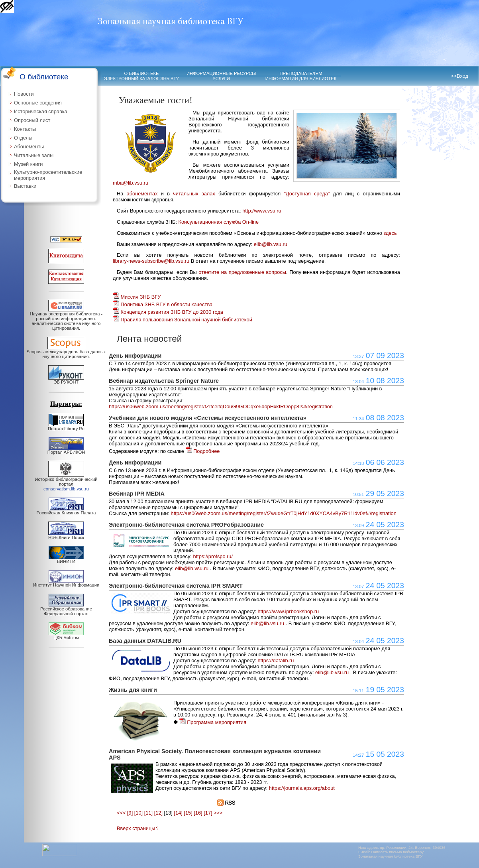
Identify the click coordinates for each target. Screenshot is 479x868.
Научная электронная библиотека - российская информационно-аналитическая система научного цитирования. (66, 319)
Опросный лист (32, 120)
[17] (208, 813)
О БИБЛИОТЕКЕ (142, 73)
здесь (390, 233)
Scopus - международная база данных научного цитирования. (66, 352)
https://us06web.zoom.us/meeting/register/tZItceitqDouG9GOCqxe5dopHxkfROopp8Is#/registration (221, 406)
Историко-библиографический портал (66, 482)
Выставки (25, 186)
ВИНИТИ (66, 559)
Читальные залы (34, 155)
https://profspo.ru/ (213, 556)
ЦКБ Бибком (66, 636)
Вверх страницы (138, 828)
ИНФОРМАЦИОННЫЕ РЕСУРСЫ (221, 73)
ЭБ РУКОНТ (66, 380)
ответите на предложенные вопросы (242, 272)
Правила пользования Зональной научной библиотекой (183, 320)
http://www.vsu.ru (262, 211)
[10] (138, 813)
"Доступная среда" (307, 194)
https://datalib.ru (276, 660)
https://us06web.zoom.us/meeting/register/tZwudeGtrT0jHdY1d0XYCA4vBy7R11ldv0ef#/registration (284, 513)
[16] (198, 813)
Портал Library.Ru (66, 427)
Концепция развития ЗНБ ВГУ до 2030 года (168, 312)
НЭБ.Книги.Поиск (66, 535)
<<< (121, 813)
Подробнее (203, 451)
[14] (178, 813)
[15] (188, 813)
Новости (24, 94)
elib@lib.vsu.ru (271, 244)
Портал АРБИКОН (66, 450)
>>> (218, 813)
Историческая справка (41, 111)
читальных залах (194, 194)
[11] (148, 813)
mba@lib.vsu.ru (131, 183)
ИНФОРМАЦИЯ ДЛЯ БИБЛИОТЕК (301, 79)
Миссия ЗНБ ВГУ (137, 297)
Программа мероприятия (213, 722)
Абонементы (29, 147)
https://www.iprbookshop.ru (288, 611)
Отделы (23, 138)
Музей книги (28, 164)
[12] (158, 813)
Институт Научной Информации (66, 583)
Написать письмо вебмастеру (398, 852)
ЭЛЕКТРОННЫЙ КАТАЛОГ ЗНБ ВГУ (141, 79)
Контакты (25, 129)
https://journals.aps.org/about (302, 788)
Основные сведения (38, 103)
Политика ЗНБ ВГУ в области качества (163, 304)
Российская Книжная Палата (66, 511)
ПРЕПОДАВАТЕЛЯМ (301, 73)
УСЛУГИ (221, 79)
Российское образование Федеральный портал (66, 609)
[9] (130, 813)
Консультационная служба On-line (219, 222)
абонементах (142, 194)
